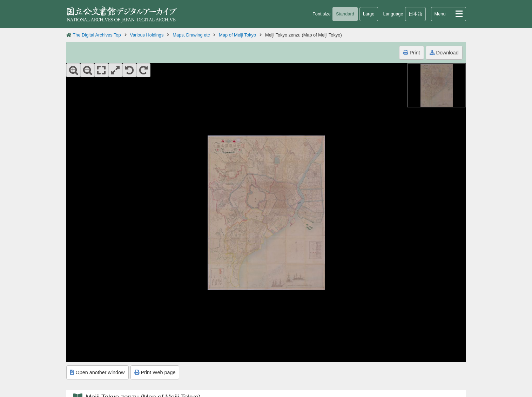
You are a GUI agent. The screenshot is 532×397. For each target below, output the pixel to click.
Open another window (97, 372)
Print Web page (155, 372)
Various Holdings (147, 35)
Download (444, 53)
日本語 (415, 14)
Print (412, 53)
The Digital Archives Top (97, 35)
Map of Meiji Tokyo (237, 35)
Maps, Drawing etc (191, 35)
